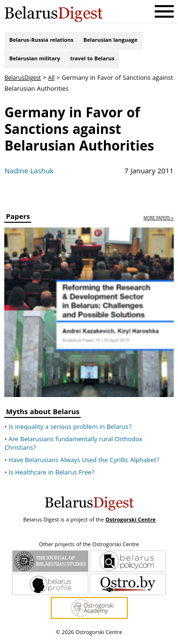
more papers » (158, 223)
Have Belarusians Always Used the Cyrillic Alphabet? (84, 464)
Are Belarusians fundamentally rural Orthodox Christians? (73, 447)
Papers (18, 222)
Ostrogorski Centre (131, 524)
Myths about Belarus (42, 417)
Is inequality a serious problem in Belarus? (70, 431)
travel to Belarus (92, 62)
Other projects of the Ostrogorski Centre (89, 549)
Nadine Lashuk (29, 176)
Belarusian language (111, 42)
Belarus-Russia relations (41, 42)
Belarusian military (34, 62)
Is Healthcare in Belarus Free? (52, 476)
